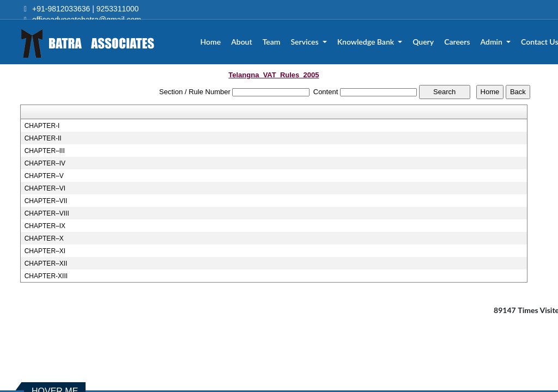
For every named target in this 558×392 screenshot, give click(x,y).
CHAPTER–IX (45, 226)
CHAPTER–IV (45, 163)
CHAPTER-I (42, 126)
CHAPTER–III (45, 151)
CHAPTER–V (44, 176)
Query (424, 42)
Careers (457, 42)
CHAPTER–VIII (47, 213)
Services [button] (306, 42)
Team (272, 42)
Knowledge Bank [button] (367, 42)
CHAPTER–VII (46, 201)
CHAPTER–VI (45, 188)
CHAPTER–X (44, 238)
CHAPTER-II (43, 138)
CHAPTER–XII (46, 264)
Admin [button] (493, 42)
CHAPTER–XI (45, 251)
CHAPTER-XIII (46, 276)
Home (211, 42)
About (242, 42)
